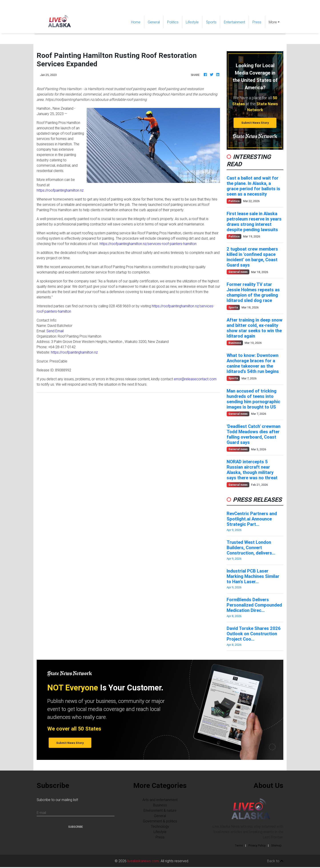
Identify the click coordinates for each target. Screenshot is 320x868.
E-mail (41, 813)
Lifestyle (192, 22)
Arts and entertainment (160, 800)
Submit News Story (255, 123)
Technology (160, 826)
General (154, 22)
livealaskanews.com (143, 861)
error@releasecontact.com (195, 379)
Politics (173, 22)
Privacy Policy (257, 845)
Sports (211, 22)
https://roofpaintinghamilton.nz (60, 190)
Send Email (55, 331)
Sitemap (276, 845)
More (273, 22)
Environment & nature (160, 810)
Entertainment (234, 22)
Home (138, 22)
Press (257, 22)
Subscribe (76, 827)
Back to (275, 861)
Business (160, 805)
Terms (239, 845)
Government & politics (160, 821)
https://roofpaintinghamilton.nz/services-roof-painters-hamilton (148, 244)
